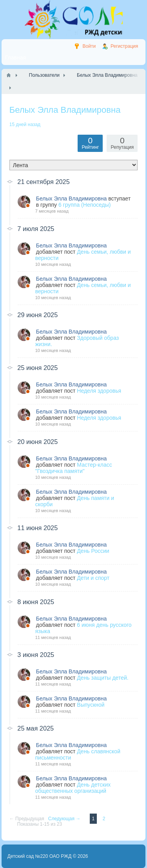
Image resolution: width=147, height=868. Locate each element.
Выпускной (91, 705)
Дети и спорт (93, 578)
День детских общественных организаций (73, 788)
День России (93, 551)
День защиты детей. (103, 678)
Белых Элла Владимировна (72, 199)
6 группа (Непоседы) (85, 205)
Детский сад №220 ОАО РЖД (40, 856)
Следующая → (65, 819)
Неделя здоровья (99, 391)
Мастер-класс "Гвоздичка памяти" (74, 468)
